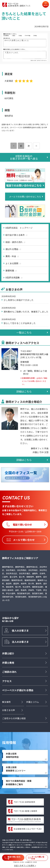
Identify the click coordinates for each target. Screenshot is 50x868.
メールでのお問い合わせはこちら (25, 197)
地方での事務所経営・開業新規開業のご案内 (19, 783)
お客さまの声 (9, 710)
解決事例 (6, 702)
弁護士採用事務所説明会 (12, 755)
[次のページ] (36, 146)
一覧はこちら (24, 332)
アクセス (7, 681)
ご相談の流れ (9, 672)
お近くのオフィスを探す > (25, 865)
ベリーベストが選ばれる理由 (18, 690)
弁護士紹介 (8, 653)
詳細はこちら (24, 391)
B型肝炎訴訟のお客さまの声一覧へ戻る (24, 157)
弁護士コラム (33, 702)
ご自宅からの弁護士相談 (14, 718)
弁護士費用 (8, 663)
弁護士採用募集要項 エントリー (16, 769)
